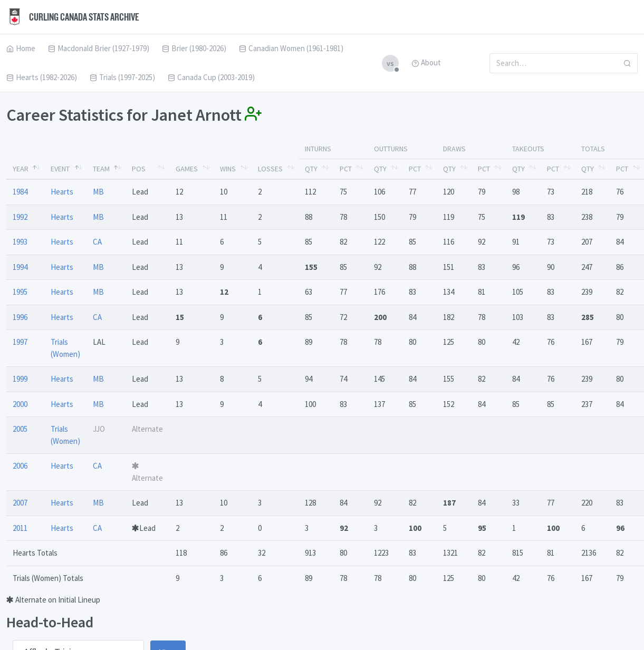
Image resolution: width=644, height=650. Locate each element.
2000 (20, 404)
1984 (20, 192)
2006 (20, 466)
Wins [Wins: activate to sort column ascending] (228, 169)
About (426, 62)
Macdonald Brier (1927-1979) (99, 48)
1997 (20, 342)
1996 (20, 317)
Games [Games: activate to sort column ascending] (187, 169)
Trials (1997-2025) (122, 77)
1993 (20, 242)
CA (97, 242)
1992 (20, 217)
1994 (20, 267)
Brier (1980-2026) (194, 48)
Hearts (62, 192)
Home (21, 48)
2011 (20, 528)
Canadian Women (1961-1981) (291, 48)
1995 (20, 292)
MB (98, 192)
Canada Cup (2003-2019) (211, 77)
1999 (20, 379)
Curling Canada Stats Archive (73, 17)
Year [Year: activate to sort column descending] (21, 169)
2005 (20, 429)
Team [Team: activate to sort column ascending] (101, 169)
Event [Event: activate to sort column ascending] (60, 169)
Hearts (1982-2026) (42, 77)
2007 (20, 503)
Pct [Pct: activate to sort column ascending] (346, 169)
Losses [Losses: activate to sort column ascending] (270, 169)
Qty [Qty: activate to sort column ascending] (311, 169)
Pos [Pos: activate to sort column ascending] (139, 169)
